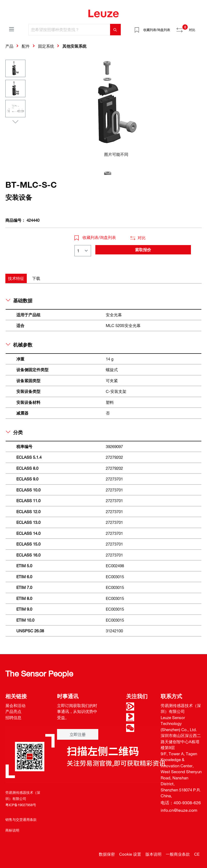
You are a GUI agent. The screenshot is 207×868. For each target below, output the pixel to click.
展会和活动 (15, 705)
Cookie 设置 (130, 854)
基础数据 (19, 300)
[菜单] (12, 29)
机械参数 (19, 345)
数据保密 (107, 854)
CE (197, 854)
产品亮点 (13, 711)
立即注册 (78, 734)
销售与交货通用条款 (21, 820)
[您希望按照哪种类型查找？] (69, 30)
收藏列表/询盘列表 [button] (95, 237)
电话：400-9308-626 (181, 803)
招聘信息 (13, 717)
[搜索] (115, 30)
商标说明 (12, 830)
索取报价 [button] (143, 250)
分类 (14, 432)
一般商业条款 (178, 854)
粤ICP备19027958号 (21, 805)
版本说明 (153, 854)
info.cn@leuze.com (179, 810)
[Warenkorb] (198, 28)
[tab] (16, 278)
